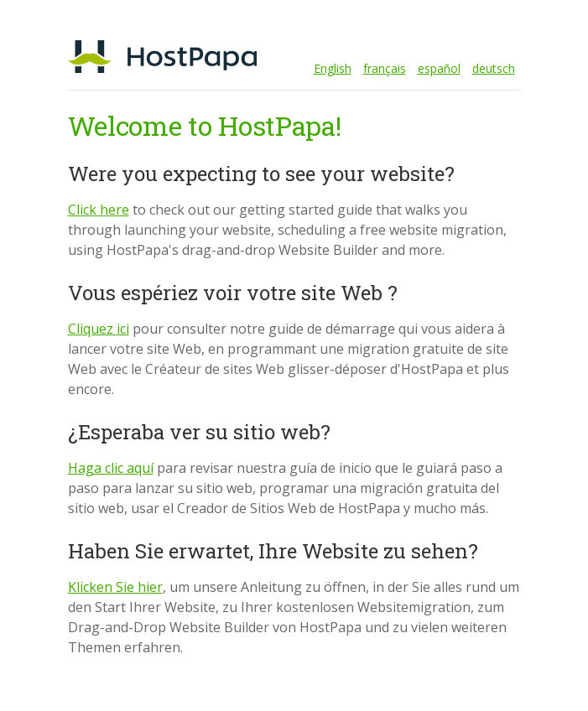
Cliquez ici (99, 329)
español (439, 68)
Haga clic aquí (111, 468)
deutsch (494, 68)
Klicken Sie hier (115, 587)
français (385, 68)
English (333, 68)
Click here (99, 210)
